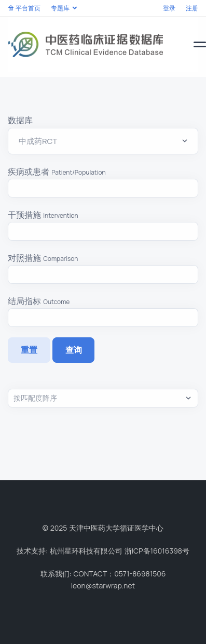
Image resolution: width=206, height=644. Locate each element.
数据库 (20, 120)
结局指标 (39, 301)
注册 (192, 8)
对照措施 (43, 258)
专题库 (60, 8)
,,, (103, 398)
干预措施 (43, 215)
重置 (29, 350)
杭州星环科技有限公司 (86, 551)
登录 (169, 8)
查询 (74, 350)
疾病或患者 (57, 172)
